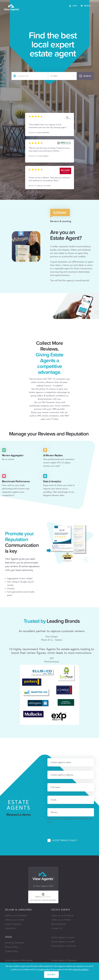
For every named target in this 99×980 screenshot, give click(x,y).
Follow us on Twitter (15, 920)
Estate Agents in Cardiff (63, 942)
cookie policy (44, 970)
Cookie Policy (11, 951)
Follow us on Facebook (16, 916)
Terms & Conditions (14, 943)
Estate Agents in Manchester (19, 960)
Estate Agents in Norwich (64, 946)
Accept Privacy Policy (65, 840)
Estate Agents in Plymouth (64, 960)
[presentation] (67, 829)
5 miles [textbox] (54, 76)
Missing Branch (59, 924)
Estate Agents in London (63, 937)
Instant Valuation (13, 924)
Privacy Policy (12, 947)
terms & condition (81, 970)
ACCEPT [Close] (51, 975)
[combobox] (62, 76)
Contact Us (10, 928)
